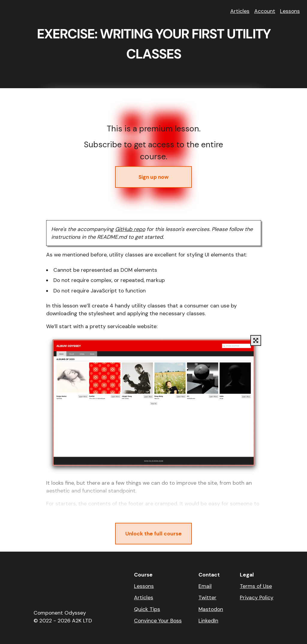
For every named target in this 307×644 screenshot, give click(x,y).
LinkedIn (208, 621)
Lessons (290, 11)
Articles (240, 11)
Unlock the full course (153, 534)
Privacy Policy (257, 598)
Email (205, 586)
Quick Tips (147, 609)
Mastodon (211, 609)
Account (265, 11)
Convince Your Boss (158, 621)
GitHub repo (130, 229)
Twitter (207, 598)
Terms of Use (256, 586)
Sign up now (153, 177)
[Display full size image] (256, 340)
